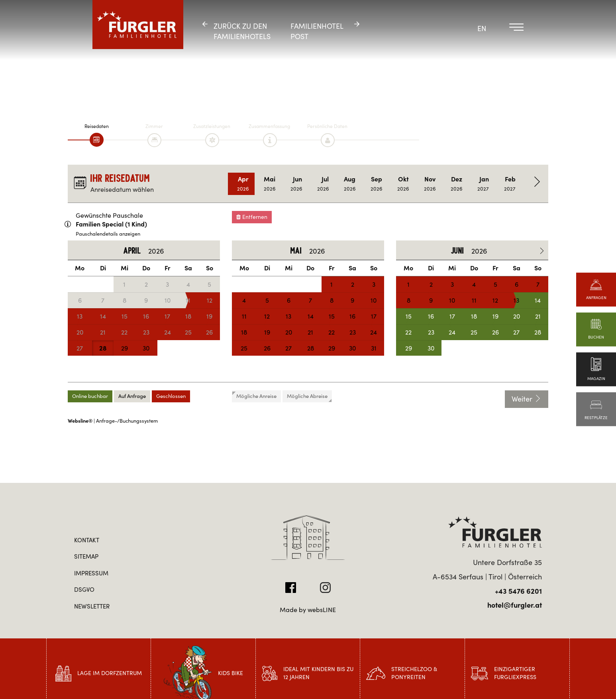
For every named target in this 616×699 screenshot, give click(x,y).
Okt (403, 184)
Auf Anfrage (132, 396)
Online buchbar (90, 396)
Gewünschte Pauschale (109, 215)
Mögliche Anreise (254, 396)
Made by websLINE (308, 610)
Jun (296, 184)
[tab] (97, 140)
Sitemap (86, 556)
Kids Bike (231, 673)
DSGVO (84, 590)
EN (482, 29)
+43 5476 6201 (518, 591)
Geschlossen (171, 396)
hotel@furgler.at (515, 605)
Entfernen (252, 217)
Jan (483, 184)
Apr (243, 184)
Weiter (527, 399)
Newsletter (92, 606)
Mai (270, 184)
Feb (510, 184)
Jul (323, 184)
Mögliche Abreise (309, 397)
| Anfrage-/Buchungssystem (113, 421)
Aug (350, 184)
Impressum (91, 573)
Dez (456, 184)
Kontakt (87, 540)
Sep (376, 184)
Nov (430, 184)
